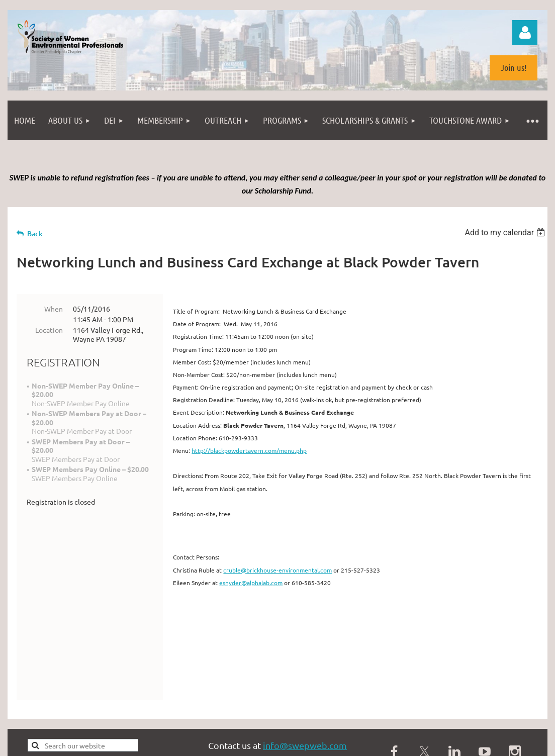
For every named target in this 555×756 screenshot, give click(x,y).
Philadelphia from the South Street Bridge (128, 711)
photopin (319, 711)
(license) (349, 711)
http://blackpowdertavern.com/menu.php (249, 450)
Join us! (514, 67)
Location (49, 330)
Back (35, 233)
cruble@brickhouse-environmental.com (277, 570)
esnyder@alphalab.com (251, 583)
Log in (525, 33)
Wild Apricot (428, 743)
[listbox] (506, 232)
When (54, 309)
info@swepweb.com (305, 678)
